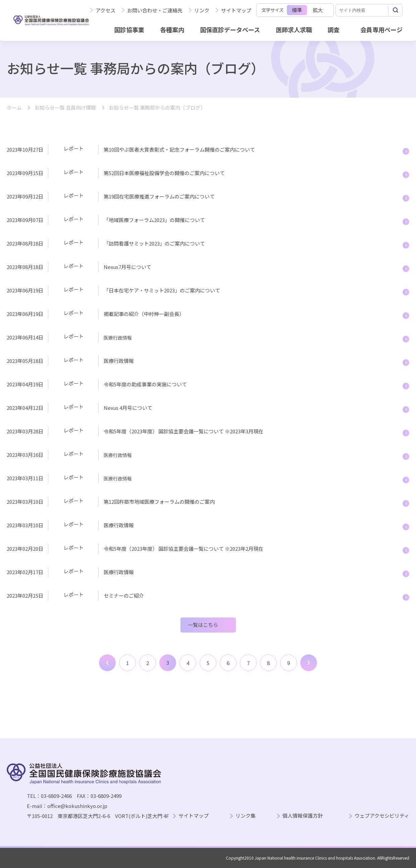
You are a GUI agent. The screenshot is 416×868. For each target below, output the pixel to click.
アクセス (106, 10)
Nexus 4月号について (128, 408)
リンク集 (246, 816)
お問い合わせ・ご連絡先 (155, 10)
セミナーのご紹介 (124, 595)
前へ (107, 663)
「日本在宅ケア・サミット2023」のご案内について (162, 290)
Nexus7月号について (127, 267)
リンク (202, 10)
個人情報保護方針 (303, 816)
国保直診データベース (230, 30)
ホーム (14, 108)
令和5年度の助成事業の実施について (145, 384)
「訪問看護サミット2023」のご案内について (154, 243)
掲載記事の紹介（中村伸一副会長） (144, 314)
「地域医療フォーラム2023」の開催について (154, 220)
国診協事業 (129, 30)
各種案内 (172, 30)
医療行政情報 (119, 361)
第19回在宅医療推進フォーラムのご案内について (172, 196)
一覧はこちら (203, 625)
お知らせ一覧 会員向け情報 (65, 108)
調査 (333, 30)
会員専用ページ (381, 30)
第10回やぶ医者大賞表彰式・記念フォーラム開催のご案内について (179, 149)
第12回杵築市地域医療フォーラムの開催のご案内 (159, 502)
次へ (309, 663)
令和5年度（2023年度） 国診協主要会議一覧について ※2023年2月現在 (184, 549)
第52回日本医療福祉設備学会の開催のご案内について (168, 173)
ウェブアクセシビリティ (382, 816)
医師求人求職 (294, 30)
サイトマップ (236, 10)
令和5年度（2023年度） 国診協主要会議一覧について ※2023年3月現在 (184, 431)
